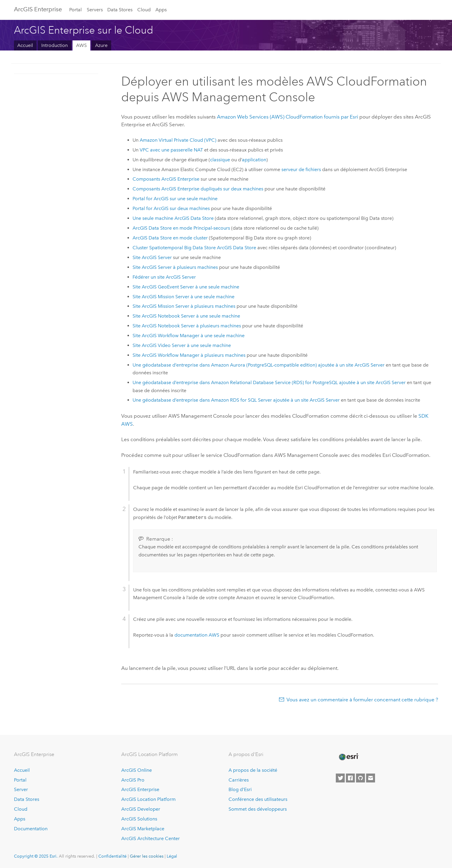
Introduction (55, 45)
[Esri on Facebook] (350, 778)
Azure (101, 45)
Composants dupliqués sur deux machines (198, 189)
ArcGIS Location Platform (148, 799)
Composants (166, 179)
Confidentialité (112, 856)
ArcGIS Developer (141, 809)
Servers (95, 10)
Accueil (25, 45)
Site (152, 257)
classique (220, 160)
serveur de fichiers (301, 169)
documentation (197, 635)
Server (21, 789)
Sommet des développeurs (258, 809)
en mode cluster (170, 238)
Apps (161, 10)
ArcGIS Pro (133, 780)
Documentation (31, 829)
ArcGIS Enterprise (38, 9)
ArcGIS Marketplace (143, 829)
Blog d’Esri (240, 789)
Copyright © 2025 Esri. (36, 856)
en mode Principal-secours (181, 228)
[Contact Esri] (371, 778)
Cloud (144, 10)
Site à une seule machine (186, 287)
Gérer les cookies (147, 856)
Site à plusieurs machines (175, 267)
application (254, 160)
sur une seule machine (175, 199)
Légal (172, 856)
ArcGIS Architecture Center (151, 838)
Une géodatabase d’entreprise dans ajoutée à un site (259, 365)
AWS (81, 45)
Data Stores (120, 10)
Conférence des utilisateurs (258, 799)
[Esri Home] (348, 757)
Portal (75, 10)
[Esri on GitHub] (360, 778)
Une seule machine (173, 218)
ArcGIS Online (137, 770)
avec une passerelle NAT (171, 150)
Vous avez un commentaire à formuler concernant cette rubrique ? (362, 700)
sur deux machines (171, 208)
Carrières (239, 780)
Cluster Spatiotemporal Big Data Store (194, 248)
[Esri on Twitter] (340, 778)
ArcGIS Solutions (139, 819)
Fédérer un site (164, 277)
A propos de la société (253, 770)
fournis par (288, 117)
